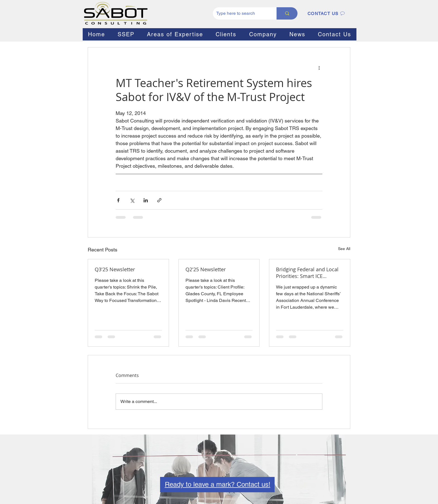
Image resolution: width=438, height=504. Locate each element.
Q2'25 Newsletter (206, 269)
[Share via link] (159, 200)
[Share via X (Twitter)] (132, 200)
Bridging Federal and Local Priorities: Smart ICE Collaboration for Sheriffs (307, 273)
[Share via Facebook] (118, 200)
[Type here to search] (241, 13)
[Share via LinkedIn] (146, 200)
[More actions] (319, 68)
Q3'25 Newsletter (115, 269)
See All (344, 249)
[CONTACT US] (326, 13)
